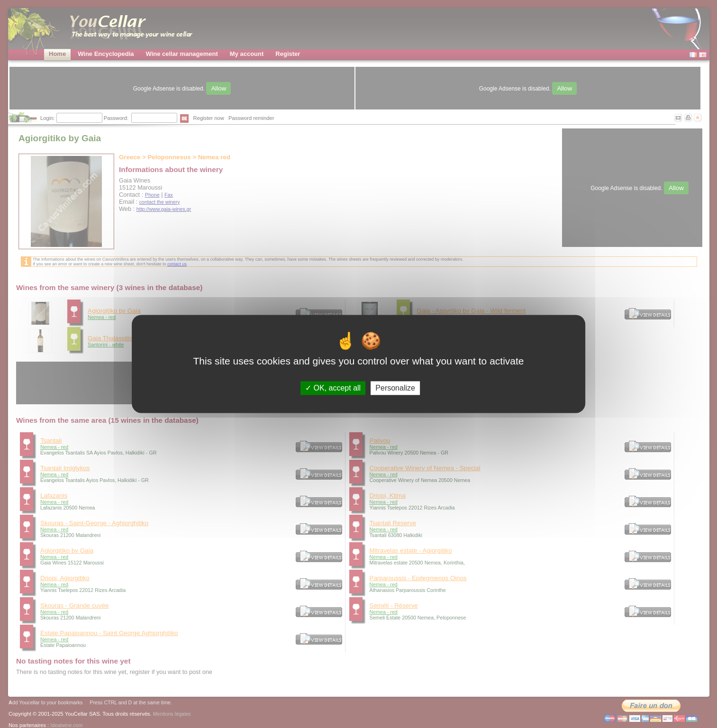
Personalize (395, 388)
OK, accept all (333, 388)
